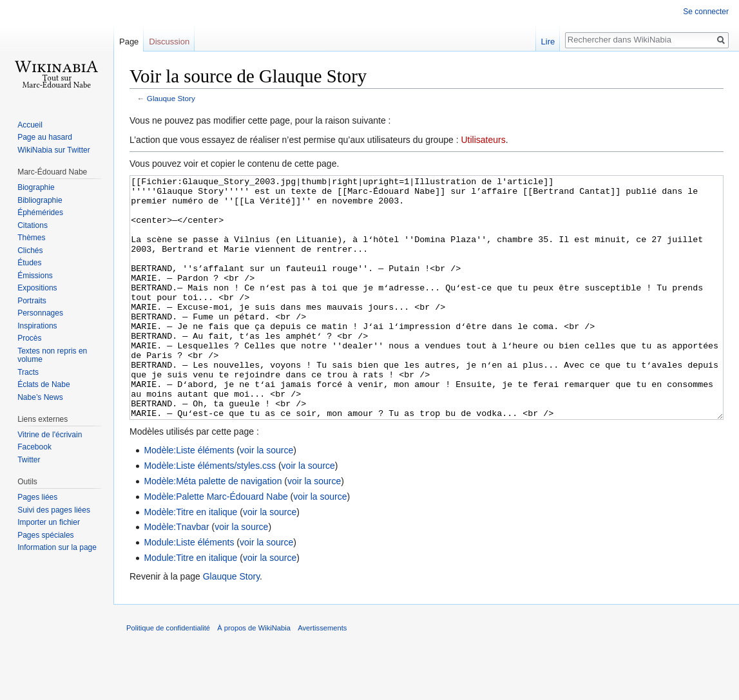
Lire (548, 42)
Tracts (28, 372)
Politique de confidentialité (168, 676)
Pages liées (37, 497)
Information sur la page (57, 547)
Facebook (34, 447)
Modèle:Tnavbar (176, 575)
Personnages (40, 313)
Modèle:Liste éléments (189, 498)
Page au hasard (45, 137)
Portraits (32, 301)
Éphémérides (40, 213)
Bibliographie (40, 200)
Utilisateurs (483, 140)
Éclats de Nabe (43, 384)
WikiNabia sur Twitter (53, 150)
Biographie (36, 187)
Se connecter (706, 12)
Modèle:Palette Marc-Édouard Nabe (216, 545)
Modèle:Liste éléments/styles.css (210, 514)
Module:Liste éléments (189, 591)
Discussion (169, 42)
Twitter (29, 460)
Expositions (37, 288)
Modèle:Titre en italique (190, 560)
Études (29, 263)
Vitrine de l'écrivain (50, 435)
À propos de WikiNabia (254, 676)
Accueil (30, 125)
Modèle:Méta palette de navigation (213, 529)
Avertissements (322, 676)
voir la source (266, 498)
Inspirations (37, 326)
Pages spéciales (45, 535)
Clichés (30, 251)
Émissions (35, 276)
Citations (33, 225)
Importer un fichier (49, 522)
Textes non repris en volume (52, 355)
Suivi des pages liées (54, 510)
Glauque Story (171, 98)
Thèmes (31, 238)
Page (129, 42)
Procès (29, 338)
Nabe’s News (40, 397)
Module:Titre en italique (190, 606)
